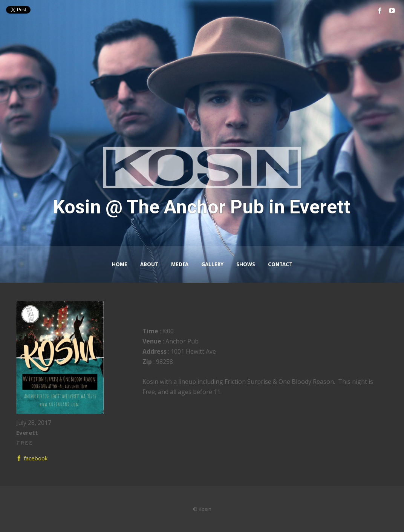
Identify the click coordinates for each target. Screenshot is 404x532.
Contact (280, 264)
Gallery (212, 264)
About (149, 264)
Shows (246, 264)
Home (120, 264)
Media (180, 264)
